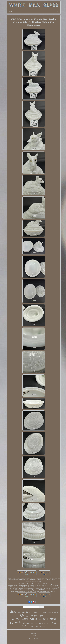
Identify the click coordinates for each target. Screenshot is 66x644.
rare (37, 626)
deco (12, 623)
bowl (46, 619)
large (40, 620)
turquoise (55, 613)
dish (56, 623)
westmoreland (49, 616)
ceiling (36, 624)
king (13, 619)
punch (49, 613)
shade (35, 612)
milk (18, 622)
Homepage (34, 633)
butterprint (43, 627)
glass (13, 612)
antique (33, 615)
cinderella (42, 623)
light (22, 615)
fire (17, 616)
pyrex (42, 615)
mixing (26, 623)
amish (56, 616)
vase (32, 623)
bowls (29, 612)
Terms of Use (34, 641)
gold (23, 612)
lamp (53, 619)
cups (32, 626)
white (33, 619)
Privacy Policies (34, 638)
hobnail (50, 623)
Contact (34, 636)
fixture (27, 616)
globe (45, 613)
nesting (40, 613)
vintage (22, 619)
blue (19, 613)
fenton (25, 626)
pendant (12, 616)
